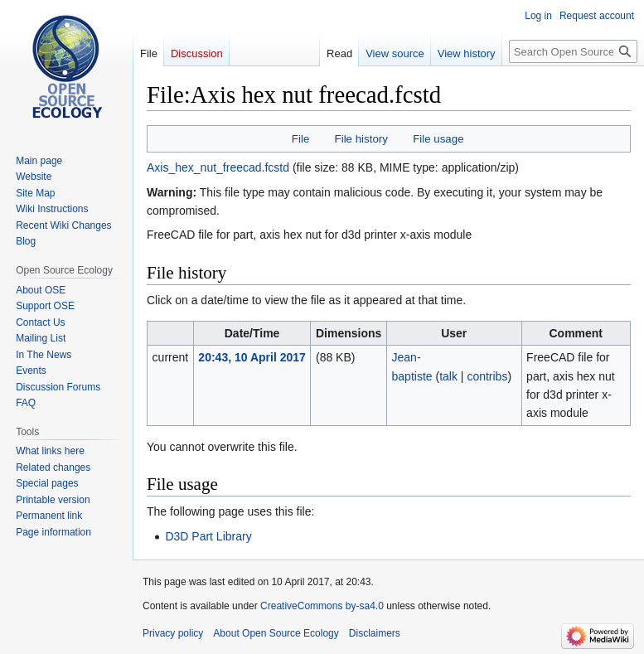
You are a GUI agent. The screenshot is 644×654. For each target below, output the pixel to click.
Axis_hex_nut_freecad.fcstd (218, 167)
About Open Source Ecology (276, 633)
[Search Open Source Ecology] (573, 51)
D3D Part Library (208, 536)
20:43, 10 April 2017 (252, 357)
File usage (438, 139)
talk (448, 376)
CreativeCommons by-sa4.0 (322, 606)
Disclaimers (375, 633)
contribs (487, 376)
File (300, 139)
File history (361, 139)
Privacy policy (173, 633)
